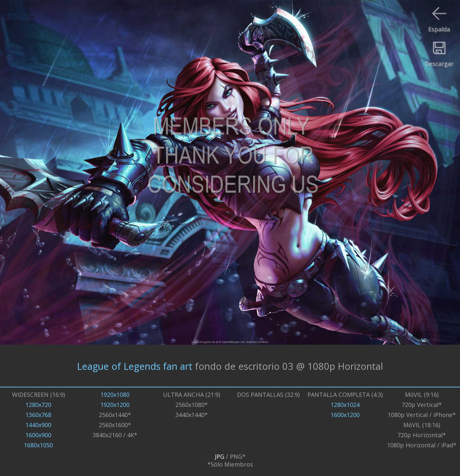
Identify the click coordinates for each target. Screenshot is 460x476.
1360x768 (38, 415)
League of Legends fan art (135, 366)
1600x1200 (345, 415)
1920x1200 (115, 405)
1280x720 (38, 405)
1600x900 (38, 435)
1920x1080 (115, 395)
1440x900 (38, 425)
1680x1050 (38, 445)
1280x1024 (345, 405)
